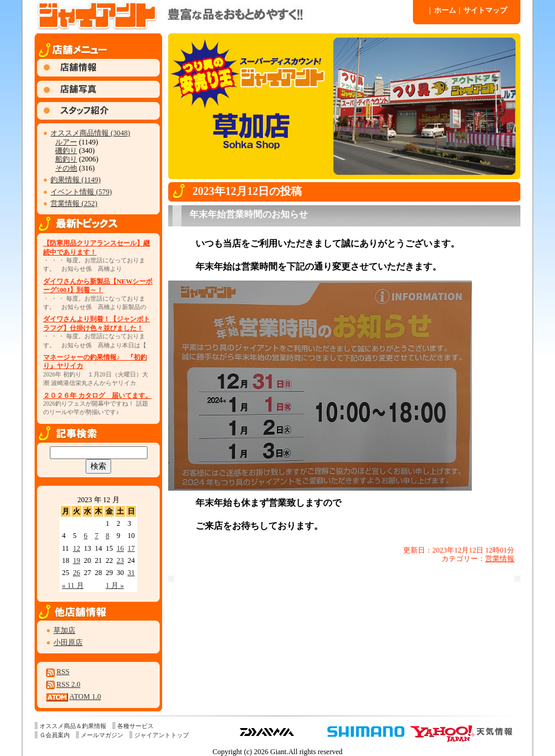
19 (77, 560)
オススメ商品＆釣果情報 (73, 726)
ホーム (443, 10)
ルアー (66, 142)
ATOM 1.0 (85, 696)
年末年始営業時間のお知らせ (249, 214)
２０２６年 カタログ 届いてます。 (97, 395)
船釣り (66, 159)
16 (120, 548)
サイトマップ (483, 10)
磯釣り (66, 151)
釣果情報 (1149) (76, 180)
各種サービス (135, 726)
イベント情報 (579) (81, 192)
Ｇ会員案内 (55, 735)
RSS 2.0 (68, 684)
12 (77, 548)
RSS (63, 672)
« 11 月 (73, 585)
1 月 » (115, 585)
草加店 (64, 630)
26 (77, 573)
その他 (66, 168)
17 (131, 548)
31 (131, 573)
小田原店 (68, 642)
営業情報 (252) (74, 203)
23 (120, 560)
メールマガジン (102, 735)
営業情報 (500, 559)
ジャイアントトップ (162, 735)
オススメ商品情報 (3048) (90, 133)
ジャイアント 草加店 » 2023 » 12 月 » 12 (223, 15)
